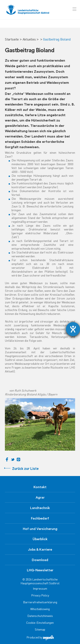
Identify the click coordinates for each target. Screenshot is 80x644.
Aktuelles (29, 40)
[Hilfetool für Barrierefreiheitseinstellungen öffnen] (73, 329)
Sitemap (40, 630)
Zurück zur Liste (25, 469)
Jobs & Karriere (40, 550)
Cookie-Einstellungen (40, 623)
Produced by (40, 638)
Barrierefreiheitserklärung (40, 603)
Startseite (12, 40)
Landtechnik (40, 508)
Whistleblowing (40, 609)
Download (40, 560)
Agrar (40, 498)
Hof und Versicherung (40, 529)
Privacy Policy (40, 596)
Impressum (40, 589)
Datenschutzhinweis (40, 616)
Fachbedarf (40, 518)
